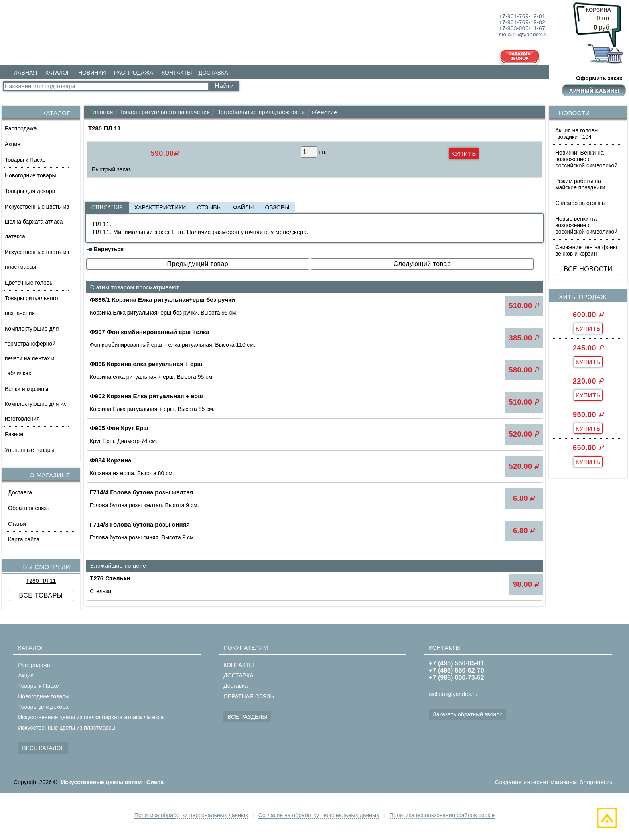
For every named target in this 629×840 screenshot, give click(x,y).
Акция (13, 144)
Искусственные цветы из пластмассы (37, 259)
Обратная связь (29, 508)
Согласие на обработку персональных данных (319, 815)
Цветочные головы (29, 283)
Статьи (17, 524)
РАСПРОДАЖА (134, 73)
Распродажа (21, 128)
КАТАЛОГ (58, 73)
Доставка (20, 492)
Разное (14, 434)
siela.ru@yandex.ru (453, 694)
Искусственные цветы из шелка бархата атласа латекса (37, 222)
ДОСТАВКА (213, 73)
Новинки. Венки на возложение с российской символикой (586, 159)
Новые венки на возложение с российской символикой (586, 225)
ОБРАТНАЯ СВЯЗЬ (249, 696)
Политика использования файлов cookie (442, 815)
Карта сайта (24, 539)
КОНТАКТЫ (177, 73)
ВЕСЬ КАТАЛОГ (43, 748)
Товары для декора (30, 191)
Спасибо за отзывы (580, 203)
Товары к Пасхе (25, 160)
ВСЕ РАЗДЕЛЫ (247, 717)
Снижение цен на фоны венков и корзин (586, 250)
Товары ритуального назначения (31, 306)
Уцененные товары (30, 450)
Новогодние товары (30, 175)
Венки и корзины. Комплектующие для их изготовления (36, 404)
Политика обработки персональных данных (191, 815)
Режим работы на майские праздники (580, 184)
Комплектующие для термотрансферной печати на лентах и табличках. (32, 351)
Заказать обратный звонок (467, 714)
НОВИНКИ (92, 73)
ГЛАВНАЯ (24, 73)
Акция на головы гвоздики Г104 (577, 134)
